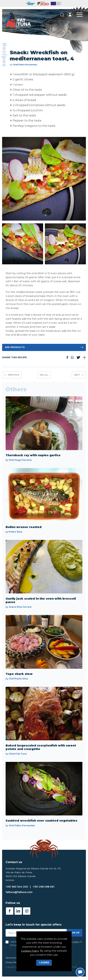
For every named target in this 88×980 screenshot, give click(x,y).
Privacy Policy (73, 943)
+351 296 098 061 (44, 888)
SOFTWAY (73, 968)
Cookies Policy (30, 951)
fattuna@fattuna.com (20, 894)
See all (44, 375)
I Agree (44, 962)
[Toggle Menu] (80, 15)
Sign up (75, 934)
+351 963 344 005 (17, 888)
